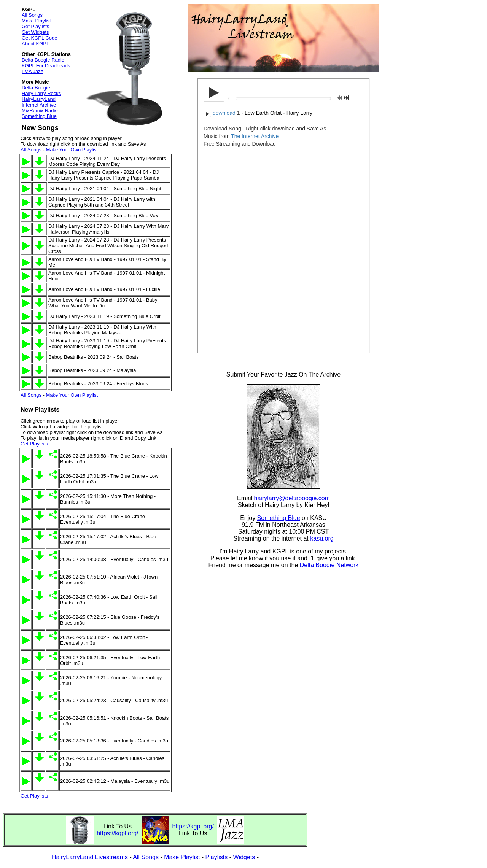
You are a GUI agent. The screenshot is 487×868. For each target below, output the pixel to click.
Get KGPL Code (39, 38)
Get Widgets (35, 32)
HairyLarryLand (39, 99)
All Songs (32, 15)
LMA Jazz (32, 71)
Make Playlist (36, 21)
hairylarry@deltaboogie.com (292, 498)
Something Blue (39, 116)
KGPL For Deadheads (46, 66)
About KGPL (35, 44)
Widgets (244, 857)
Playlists (217, 857)
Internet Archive (39, 105)
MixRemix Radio (40, 110)
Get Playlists (35, 26)
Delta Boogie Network (329, 565)
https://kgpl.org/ (117, 833)
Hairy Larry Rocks (41, 93)
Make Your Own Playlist (72, 150)
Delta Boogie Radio (43, 60)
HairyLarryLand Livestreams (90, 857)
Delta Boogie (36, 88)
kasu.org (322, 538)
